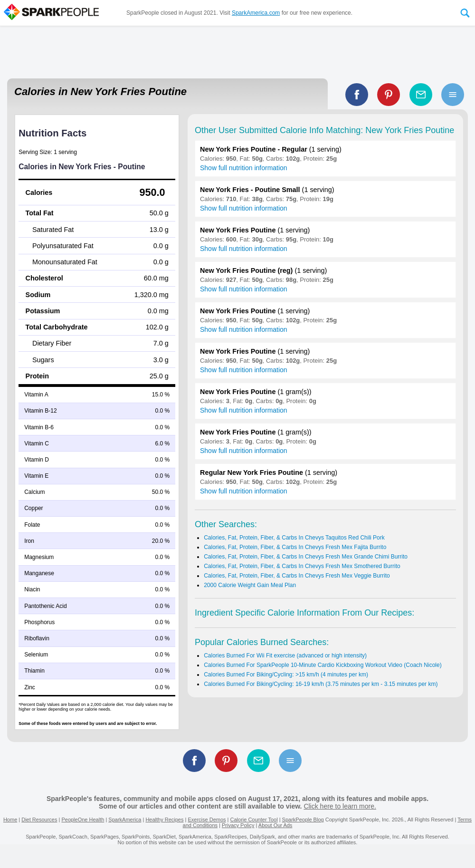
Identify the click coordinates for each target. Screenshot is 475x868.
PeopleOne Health (83, 820)
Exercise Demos (207, 820)
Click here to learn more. (340, 806)
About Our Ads (275, 825)
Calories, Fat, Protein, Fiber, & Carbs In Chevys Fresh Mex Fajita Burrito (295, 547)
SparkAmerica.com (256, 13)
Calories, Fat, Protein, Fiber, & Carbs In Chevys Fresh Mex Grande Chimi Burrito (306, 557)
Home (10, 820)
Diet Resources (39, 820)
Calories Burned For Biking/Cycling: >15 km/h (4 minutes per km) (286, 675)
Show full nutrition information (244, 168)
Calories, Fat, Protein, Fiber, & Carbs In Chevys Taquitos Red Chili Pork (294, 538)
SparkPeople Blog (303, 820)
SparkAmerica (125, 820)
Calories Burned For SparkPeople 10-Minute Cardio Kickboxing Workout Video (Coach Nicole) (323, 665)
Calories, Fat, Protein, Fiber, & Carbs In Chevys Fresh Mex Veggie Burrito (297, 576)
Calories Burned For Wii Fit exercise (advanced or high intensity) (285, 656)
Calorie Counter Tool (254, 820)
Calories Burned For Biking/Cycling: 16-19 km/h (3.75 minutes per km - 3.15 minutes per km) (321, 684)
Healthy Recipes (164, 820)
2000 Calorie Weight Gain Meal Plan (250, 585)
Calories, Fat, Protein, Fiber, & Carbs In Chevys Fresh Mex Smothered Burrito (302, 566)
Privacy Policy (238, 825)
